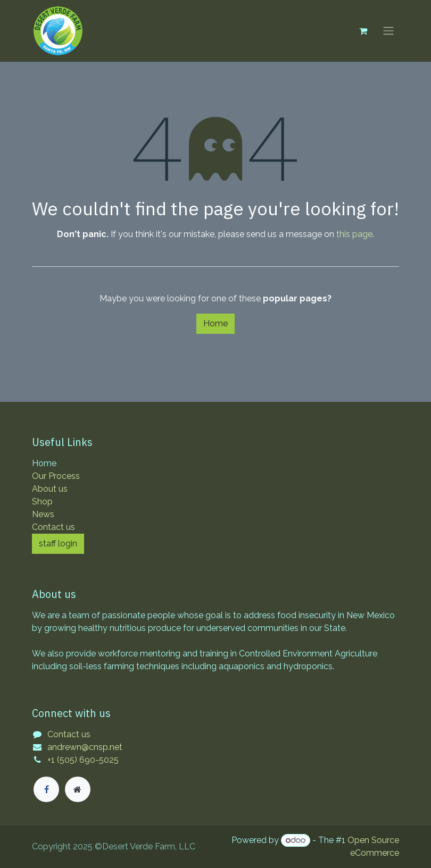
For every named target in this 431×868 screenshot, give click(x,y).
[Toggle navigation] (388, 31)
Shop (42, 502)
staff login (58, 543)
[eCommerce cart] (363, 31)
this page (354, 234)
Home (215, 323)
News (43, 514)
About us (50, 489)
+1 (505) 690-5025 (83, 760)
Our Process (56, 476)
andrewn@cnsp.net (85, 747)
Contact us (53, 527)
